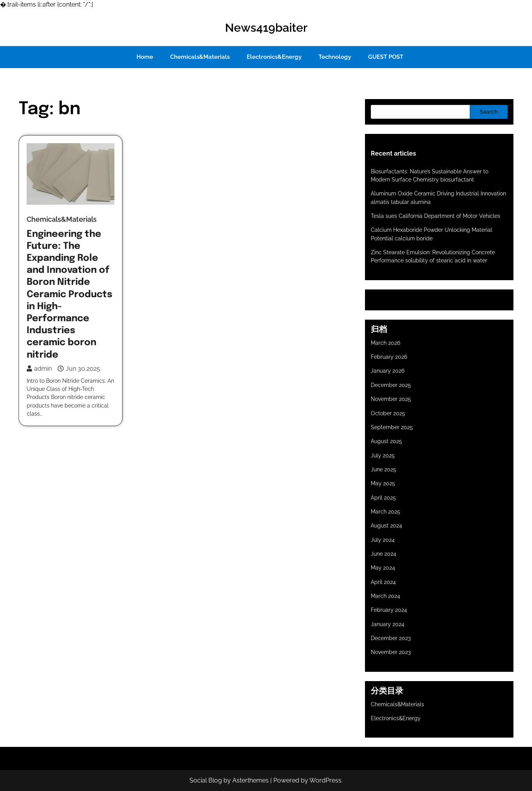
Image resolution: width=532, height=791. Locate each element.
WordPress (325, 780)
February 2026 (389, 357)
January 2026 (388, 371)
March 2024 (385, 596)
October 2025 (388, 413)
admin (39, 369)
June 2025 (384, 469)
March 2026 (385, 343)
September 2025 (392, 427)
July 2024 (383, 540)
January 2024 (388, 624)
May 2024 (383, 568)
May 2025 (383, 483)
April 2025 (383, 498)
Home (145, 57)
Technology (335, 57)
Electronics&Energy (274, 57)
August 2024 (386, 526)
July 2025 (383, 455)
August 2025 (386, 441)
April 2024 (383, 582)
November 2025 (391, 399)
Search (489, 112)
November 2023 (391, 652)
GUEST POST (386, 57)
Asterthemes (251, 780)
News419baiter (266, 28)
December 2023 (391, 638)
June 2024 (384, 554)
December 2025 (391, 385)
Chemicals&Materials (200, 57)
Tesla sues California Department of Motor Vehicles (436, 216)
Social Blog (206, 780)
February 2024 (389, 610)
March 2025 (385, 512)
